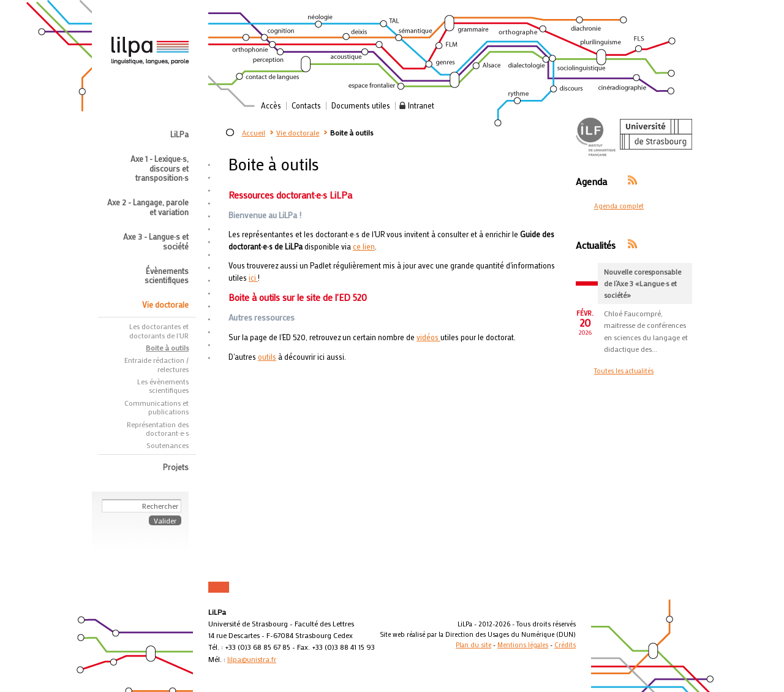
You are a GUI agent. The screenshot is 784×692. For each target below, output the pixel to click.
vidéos (428, 337)
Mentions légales (523, 645)
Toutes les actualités (624, 371)
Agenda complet (619, 206)
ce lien (364, 246)
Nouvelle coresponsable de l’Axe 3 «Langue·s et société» (643, 283)
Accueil (254, 132)
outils (267, 357)
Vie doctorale (298, 132)
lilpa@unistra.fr (252, 659)
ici (253, 278)
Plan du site (473, 645)
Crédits (565, 645)
